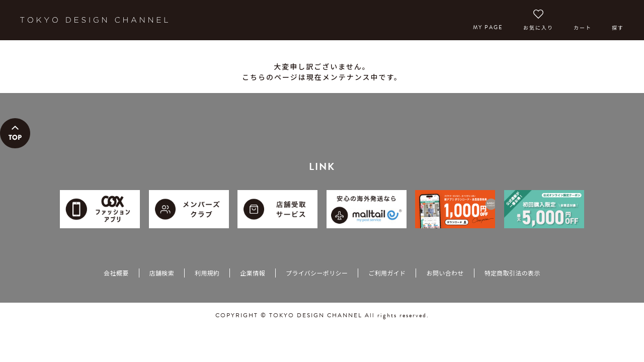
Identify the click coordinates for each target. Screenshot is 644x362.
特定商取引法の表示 (512, 273)
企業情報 (252, 273)
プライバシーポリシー (317, 273)
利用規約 (207, 273)
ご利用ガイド (387, 273)
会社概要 (116, 273)
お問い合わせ (445, 273)
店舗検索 (162, 273)
